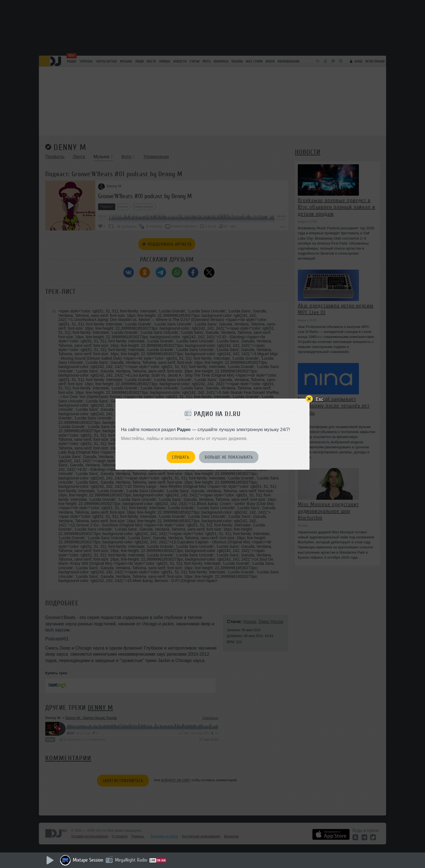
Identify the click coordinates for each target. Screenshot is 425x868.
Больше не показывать (229, 457)
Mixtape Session (88, 860)
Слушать (181, 457)
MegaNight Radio (131, 860)
